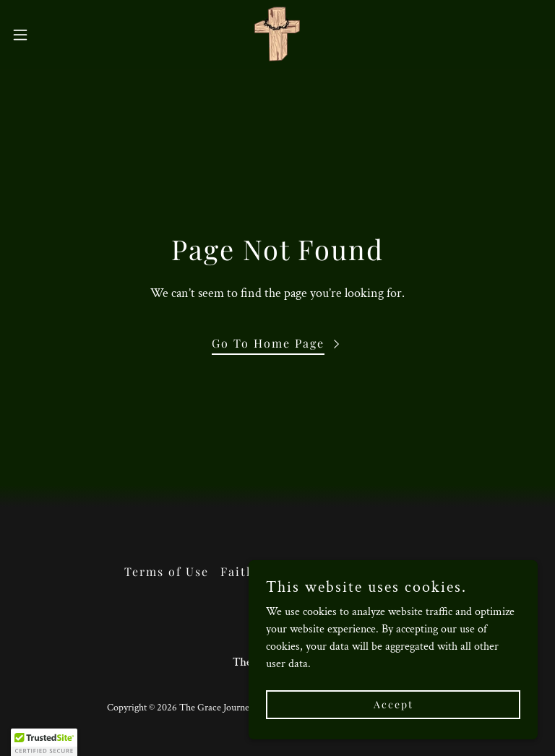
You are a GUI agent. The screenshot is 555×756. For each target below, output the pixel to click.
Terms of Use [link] (167, 571)
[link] (277, 35)
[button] (47, 35)
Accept (393, 704)
